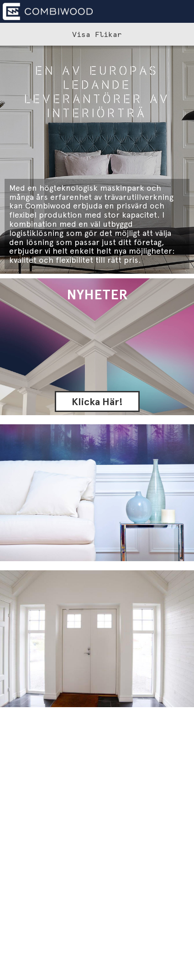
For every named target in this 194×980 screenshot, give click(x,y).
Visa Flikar (97, 34)
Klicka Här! (97, 401)
